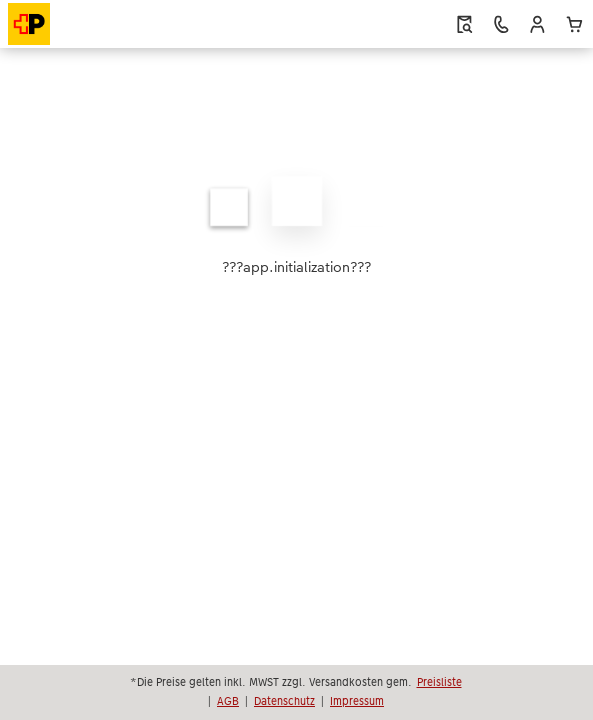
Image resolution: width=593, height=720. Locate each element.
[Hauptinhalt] (296, 226)
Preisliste (439, 682)
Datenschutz (284, 701)
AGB (228, 701)
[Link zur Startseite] (90, 24)
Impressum (357, 701)
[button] (537, 24)
